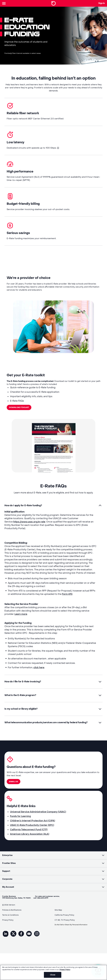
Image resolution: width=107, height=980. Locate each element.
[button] (53, 511)
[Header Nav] (4, 3)
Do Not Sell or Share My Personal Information (73, 931)
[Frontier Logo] (53, 3)
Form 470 (67, 600)
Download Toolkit (20, 412)
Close (53, 975)
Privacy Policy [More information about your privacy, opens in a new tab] (65, 970)
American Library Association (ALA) (30, 845)
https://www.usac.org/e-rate (29, 527)
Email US (14, 791)
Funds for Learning (20, 827)
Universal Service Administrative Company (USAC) (38, 822)
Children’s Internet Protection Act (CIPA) (33, 831)
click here (39, 673)
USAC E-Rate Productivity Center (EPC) (32, 836)
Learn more (21, 620)
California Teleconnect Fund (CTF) (29, 840)
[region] (53, 972)
